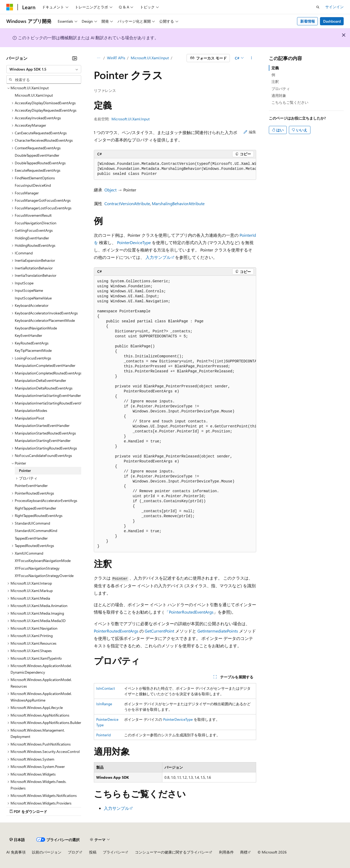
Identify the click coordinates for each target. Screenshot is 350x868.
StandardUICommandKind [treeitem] (36, 531)
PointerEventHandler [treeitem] (31, 485)
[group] (175, 169)
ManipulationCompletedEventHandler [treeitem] (45, 365)
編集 (250, 132)
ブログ (73, 852)
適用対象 (279, 95)
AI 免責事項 (16, 852)
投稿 (93, 852)
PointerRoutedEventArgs (116, 631)
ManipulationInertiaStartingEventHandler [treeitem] (48, 395)
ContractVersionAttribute (127, 203)
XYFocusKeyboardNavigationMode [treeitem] (43, 561)
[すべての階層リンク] (98, 58)
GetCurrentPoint (159, 631)
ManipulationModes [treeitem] (31, 410)
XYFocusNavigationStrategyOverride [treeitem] (44, 576)
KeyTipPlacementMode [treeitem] (33, 350)
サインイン (334, 7)
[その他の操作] (252, 58)
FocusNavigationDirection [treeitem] (36, 223)
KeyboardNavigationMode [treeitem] (36, 328)
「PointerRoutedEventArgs (189, 612)
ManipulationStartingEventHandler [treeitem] (43, 440)
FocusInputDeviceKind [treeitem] (33, 185)
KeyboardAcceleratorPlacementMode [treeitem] (45, 320)
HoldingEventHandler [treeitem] (32, 238)
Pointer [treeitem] (25, 470)
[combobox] (44, 69)
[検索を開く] (318, 7)
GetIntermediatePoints (218, 631)
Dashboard (332, 21)
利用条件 (226, 852)
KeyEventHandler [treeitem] (28, 335)
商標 (244, 852)
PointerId (103, 735)
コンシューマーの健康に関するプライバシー (172, 852)
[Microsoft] (10, 7)
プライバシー (114, 852)
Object (110, 190)
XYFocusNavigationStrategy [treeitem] (37, 568)
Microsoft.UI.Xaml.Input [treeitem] (34, 95)
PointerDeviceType (134, 242)
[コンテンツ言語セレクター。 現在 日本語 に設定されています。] (17, 840)
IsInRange (104, 704)
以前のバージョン (47, 852)
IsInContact (106, 688)
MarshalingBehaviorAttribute (178, 203)
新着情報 (308, 21)
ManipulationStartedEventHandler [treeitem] (42, 425)
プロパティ (281, 89)
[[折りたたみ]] (75, 58)
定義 (275, 68)
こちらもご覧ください (290, 102)
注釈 (275, 82)
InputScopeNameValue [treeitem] (33, 298)
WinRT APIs (116, 58)
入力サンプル (158, 257)
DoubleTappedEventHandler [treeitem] (37, 155)
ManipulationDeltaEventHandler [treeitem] (40, 380)
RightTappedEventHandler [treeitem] (35, 508)
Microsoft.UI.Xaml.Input (150, 58)
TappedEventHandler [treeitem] (31, 538)
